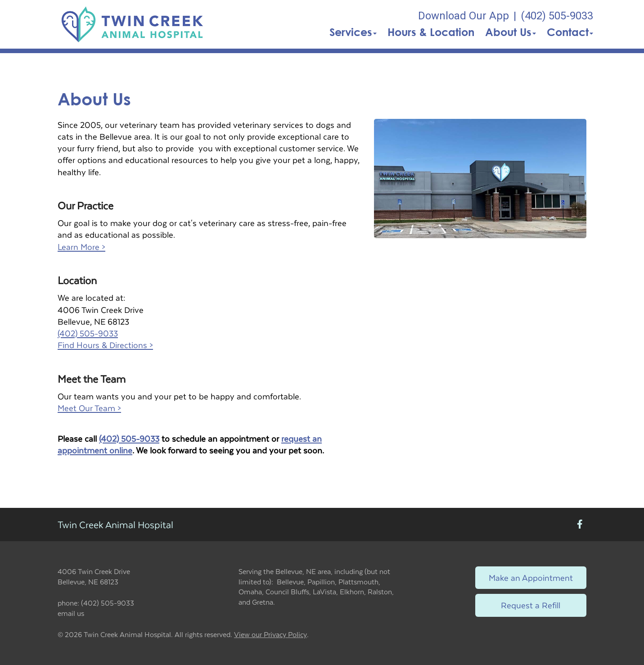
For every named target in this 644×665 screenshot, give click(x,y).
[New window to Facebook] (580, 525)
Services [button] (353, 32)
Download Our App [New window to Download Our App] (464, 16)
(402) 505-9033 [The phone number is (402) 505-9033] (557, 16)
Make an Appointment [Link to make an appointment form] (531, 577)
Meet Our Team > (89, 408)
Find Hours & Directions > (105, 345)
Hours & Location (431, 32)
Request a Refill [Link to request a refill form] (531, 605)
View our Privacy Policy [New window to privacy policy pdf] (270, 635)
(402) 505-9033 (88, 333)
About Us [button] (511, 32)
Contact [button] (570, 32)
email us (71, 613)
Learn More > (81, 247)
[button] (133, 24)
